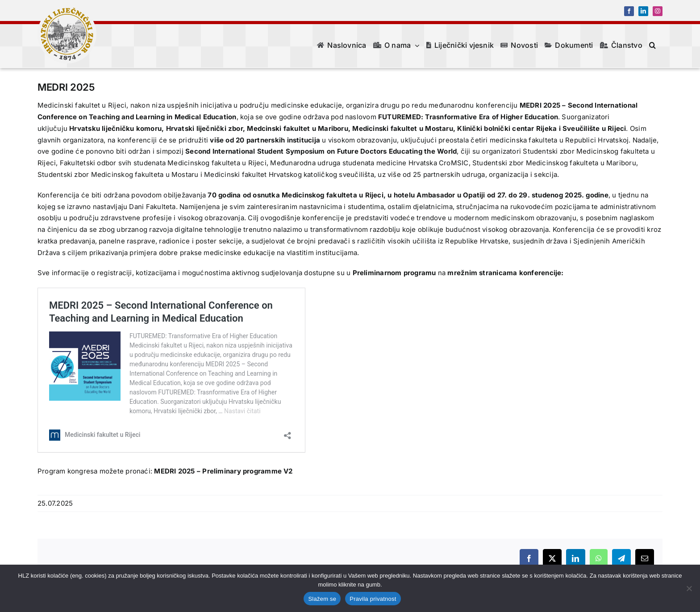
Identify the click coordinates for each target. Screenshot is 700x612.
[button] (652, 45)
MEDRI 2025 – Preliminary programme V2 (223, 471)
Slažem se (322, 599)
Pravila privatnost (373, 599)
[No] (689, 588)
